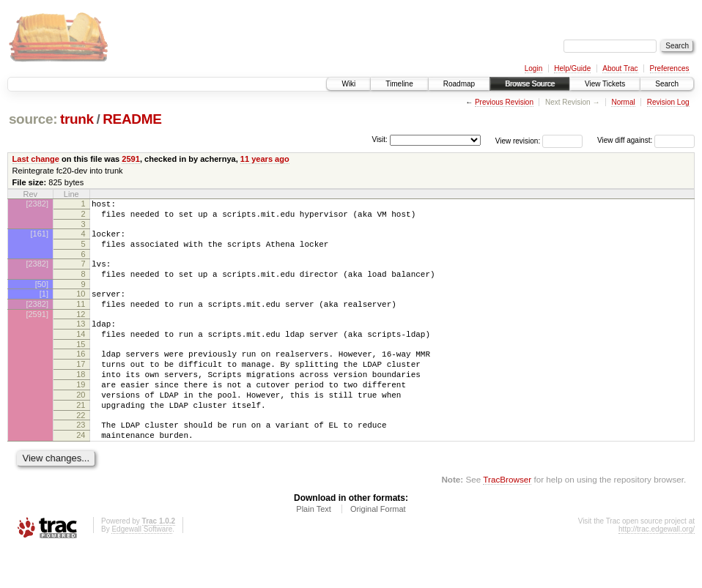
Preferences (670, 68)
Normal (623, 102)
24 (81, 472)
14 (81, 354)
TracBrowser (507, 519)
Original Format (378, 548)
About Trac (620, 68)
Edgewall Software (142, 569)
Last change (36, 159)
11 (81, 319)
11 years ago (265, 159)
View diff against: (646, 140)
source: (33, 119)
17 (81, 388)
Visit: (380, 139)
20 (81, 425)
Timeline (399, 84)
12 (81, 332)
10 (81, 307)
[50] (42, 297)
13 (81, 341)
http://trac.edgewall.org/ (657, 569)
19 (81, 413)
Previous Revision (504, 102)
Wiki (348, 84)
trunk (77, 119)
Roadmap (459, 84)
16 (81, 376)
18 (81, 401)
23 (81, 460)
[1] (44, 307)
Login (533, 68)
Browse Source (530, 84)
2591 (131, 159)
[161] (40, 238)
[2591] (37, 332)
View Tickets (605, 84)
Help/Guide (572, 68)
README (132, 119)
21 (81, 438)
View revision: (518, 140)
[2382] (37, 204)
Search (667, 84)
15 (81, 366)
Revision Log (668, 102)
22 (81, 450)
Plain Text (314, 548)
